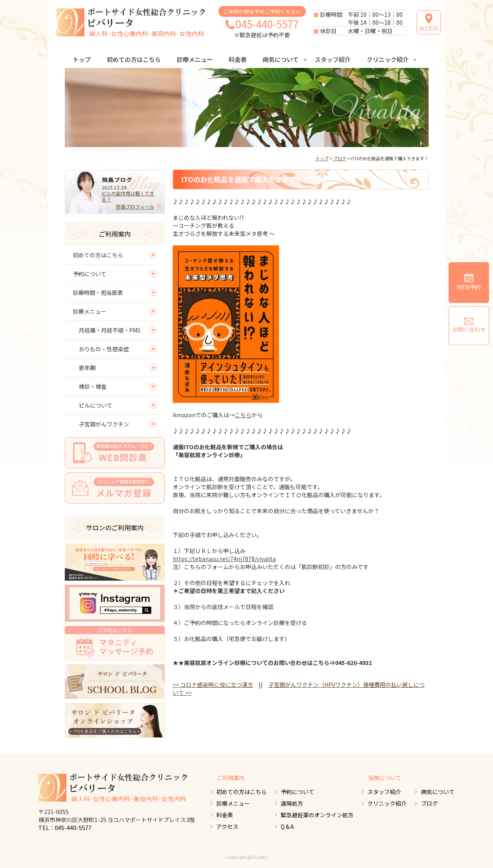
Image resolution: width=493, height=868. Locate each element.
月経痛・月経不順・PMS (110, 330)
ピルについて (96, 405)
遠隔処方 (291, 803)
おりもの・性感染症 (104, 349)
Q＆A (287, 826)
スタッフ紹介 (333, 59)
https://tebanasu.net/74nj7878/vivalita (224, 559)
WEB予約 (469, 282)
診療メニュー (195, 59)
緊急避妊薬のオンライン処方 (317, 815)
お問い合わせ (469, 325)
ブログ (340, 158)
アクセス (227, 826)
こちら (243, 415)
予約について (90, 274)
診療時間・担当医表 (98, 293)
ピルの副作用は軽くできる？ (128, 196)
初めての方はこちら (134, 59)
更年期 (87, 368)
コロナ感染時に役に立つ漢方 (213, 685)
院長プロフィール (135, 206)
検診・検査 (93, 386)
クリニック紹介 (388, 59)
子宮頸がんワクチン (104, 424)
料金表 (238, 59)
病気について (281, 59)
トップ (82, 59)
